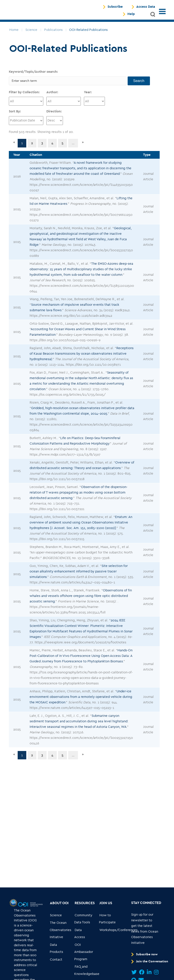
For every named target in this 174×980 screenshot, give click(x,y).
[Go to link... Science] (56, 918)
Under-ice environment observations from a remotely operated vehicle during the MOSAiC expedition (81, 700)
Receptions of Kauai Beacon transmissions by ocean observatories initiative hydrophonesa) (82, 356)
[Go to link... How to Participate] (109, 922)
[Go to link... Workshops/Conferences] (118, 933)
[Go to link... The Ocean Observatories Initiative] (61, 933)
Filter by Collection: (24, 95)
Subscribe (115, 8)
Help (131, 15)
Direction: (54, 114)
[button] (153, 16)
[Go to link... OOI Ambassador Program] (84, 955)
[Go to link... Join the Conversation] (150, 964)
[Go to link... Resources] (85, 906)
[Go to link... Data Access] (84, 936)
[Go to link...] (13, 905)
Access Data (146, 8)
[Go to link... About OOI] (59, 906)
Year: (88, 95)
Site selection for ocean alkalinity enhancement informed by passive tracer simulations (79, 574)
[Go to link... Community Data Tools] (84, 922)
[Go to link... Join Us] (106, 906)
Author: (52, 95)
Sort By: (15, 114)
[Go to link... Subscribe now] (145, 957)
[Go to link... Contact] (56, 962)
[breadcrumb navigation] (14, 33)
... (73, 146)
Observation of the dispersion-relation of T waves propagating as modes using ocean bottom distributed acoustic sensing (78, 495)
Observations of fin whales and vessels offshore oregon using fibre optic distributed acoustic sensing (81, 599)
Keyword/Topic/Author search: (33, 75)
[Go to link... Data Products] (59, 951)
